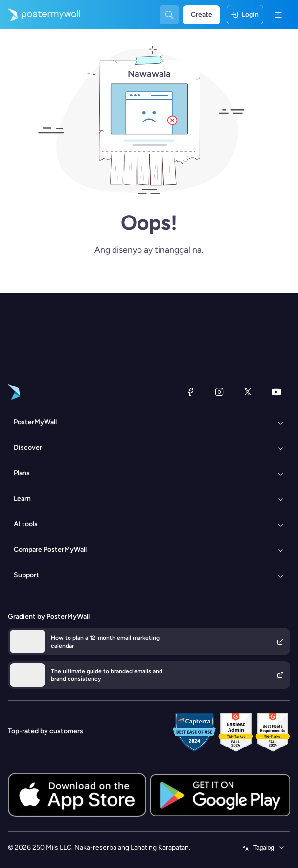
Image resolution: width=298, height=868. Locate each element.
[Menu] (278, 15)
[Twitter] (248, 392)
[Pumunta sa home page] (40, 15)
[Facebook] (190, 392)
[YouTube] (276, 392)
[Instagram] (219, 392)
